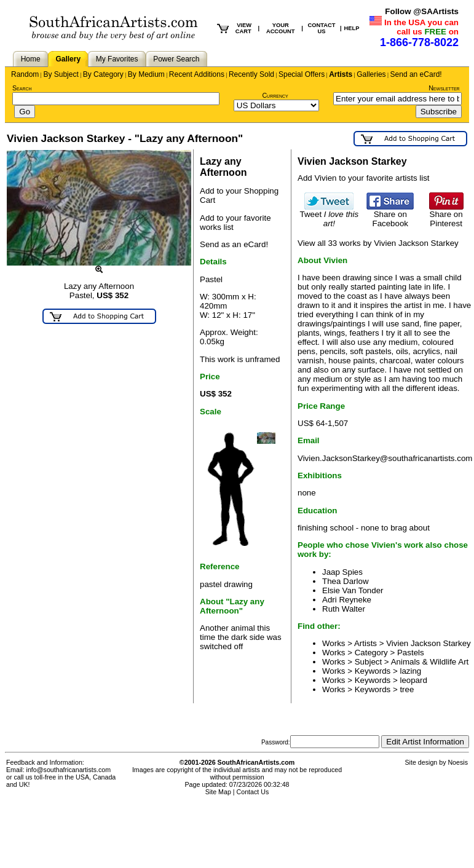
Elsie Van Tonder (353, 590)
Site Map (218, 792)
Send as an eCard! (234, 244)
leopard (413, 680)
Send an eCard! (416, 74)
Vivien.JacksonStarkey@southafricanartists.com (385, 458)
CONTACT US (321, 28)
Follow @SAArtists (422, 11)
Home (31, 59)
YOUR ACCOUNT (281, 28)
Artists (341, 74)
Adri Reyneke (347, 600)
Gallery (68, 59)
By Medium (146, 74)
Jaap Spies (342, 572)
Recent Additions (197, 74)
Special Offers (302, 74)
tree (407, 689)
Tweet (330, 215)
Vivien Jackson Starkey (429, 643)
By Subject (61, 74)
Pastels (411, 653)
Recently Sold (251, 74)
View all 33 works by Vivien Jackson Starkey (378, 243)
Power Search (176, 59)
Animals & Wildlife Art (430, 662)
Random (25, 74)
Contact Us (253, 792)
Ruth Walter (344, 609)
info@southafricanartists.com (69, 770)
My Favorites (117, 59)
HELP (352, 28)
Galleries (371, 74)
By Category (103, 74)
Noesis (458, 762)
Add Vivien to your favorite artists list (364, 178)
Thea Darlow (346, 581)
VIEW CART (243, 28)
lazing (410, 671)
